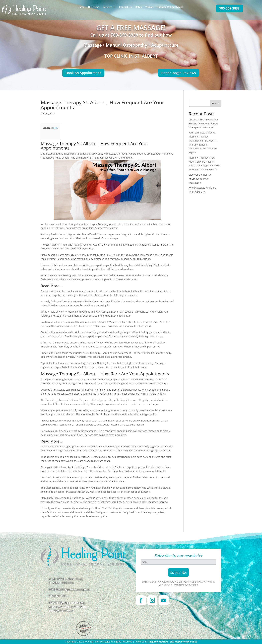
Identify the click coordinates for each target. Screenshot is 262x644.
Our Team (94, 7)
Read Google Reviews (179, 73)
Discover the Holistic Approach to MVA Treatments (200, 179)
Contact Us (125, 7)
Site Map (175, 642)
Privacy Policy (189, 642)
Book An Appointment (83, 73)
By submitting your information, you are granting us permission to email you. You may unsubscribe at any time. (179, 583)
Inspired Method (158, 642)
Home (81, 7)
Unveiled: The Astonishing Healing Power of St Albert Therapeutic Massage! (203, 124)
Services (108, 7)
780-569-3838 (229, 8)
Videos (149, 7)
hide (56, 128)
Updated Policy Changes (171, 7)
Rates (139, 7)
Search (216, 103)
